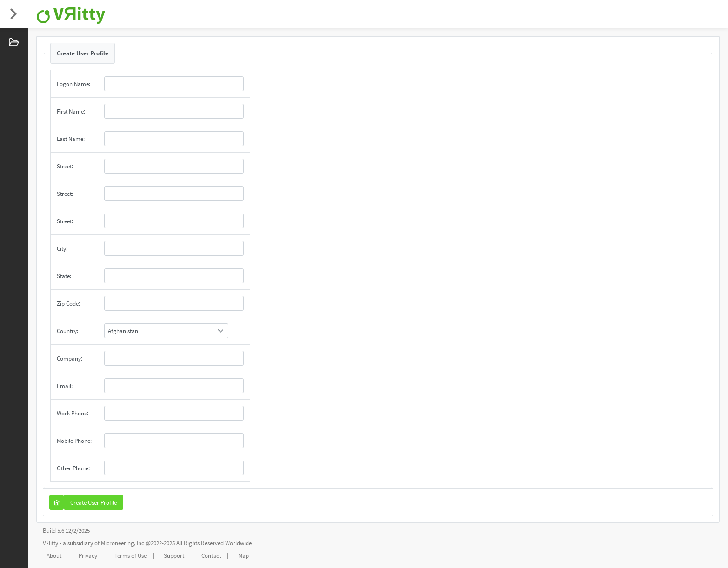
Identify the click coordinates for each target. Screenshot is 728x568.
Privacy (88, 556)
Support (174, 556)
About (54, 556)
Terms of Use (130, 556)
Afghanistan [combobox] (123, 331)
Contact (211, 556)
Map (244, 556)
